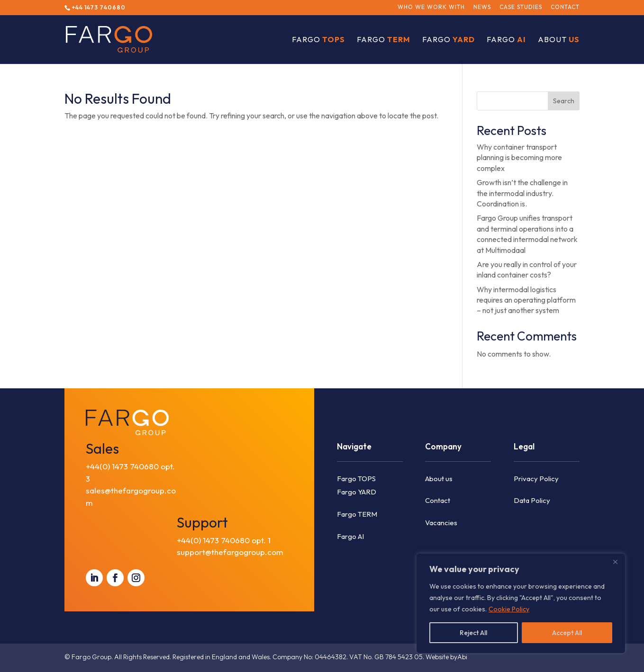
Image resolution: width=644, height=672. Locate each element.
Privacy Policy (536, 479)
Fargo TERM (357, 514)
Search (564, 101)
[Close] (615, 562)
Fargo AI (350, 536)
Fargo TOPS (356, 479)
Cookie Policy (509, 609)
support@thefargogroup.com (230, 552)
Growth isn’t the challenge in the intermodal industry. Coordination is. (522, 193)
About (559, 40)
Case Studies (521, 7)
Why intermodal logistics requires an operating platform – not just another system (526, 300)
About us (439, 479)
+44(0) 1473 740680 (122, 466)
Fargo (318, 40)
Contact (565, 7)
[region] (521, 603)
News (482, 7)
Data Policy (532, 500)
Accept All (567, 633)
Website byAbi (446, 657)
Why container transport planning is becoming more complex (519, 157)
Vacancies (441, 523)
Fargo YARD (357, 492)
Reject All (473, 633)
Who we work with (431, 7)
